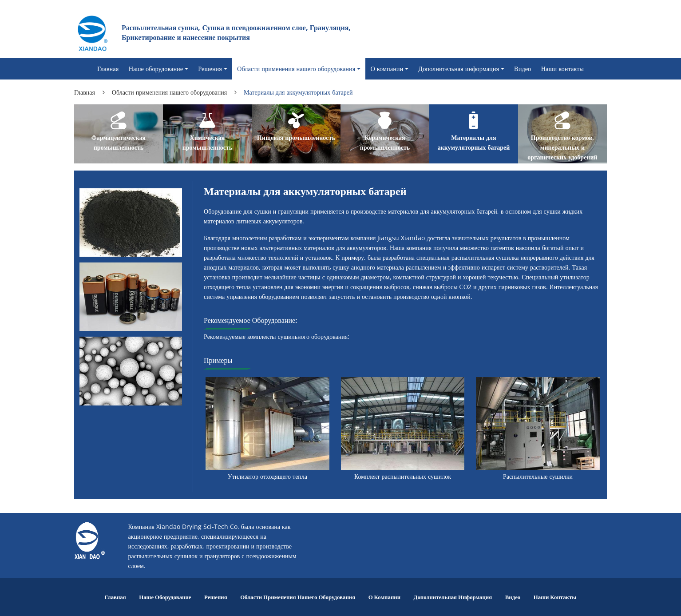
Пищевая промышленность (296, 137)
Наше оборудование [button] (156, 69)
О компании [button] (387, 69)
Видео (523, 69)
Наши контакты (562, 69)
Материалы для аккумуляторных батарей (474, 142)
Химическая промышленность (208, 142)
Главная (108, 69)
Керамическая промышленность (385, 142)
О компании (384, 597)
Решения (216, 597)
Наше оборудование (165, 597)
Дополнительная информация (453, 597)
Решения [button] (210, 69)
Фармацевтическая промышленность (119, 142)
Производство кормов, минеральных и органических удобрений (562, 147)
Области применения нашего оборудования (169, 92)
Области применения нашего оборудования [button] (296, 69)
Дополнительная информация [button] (459, 69)
